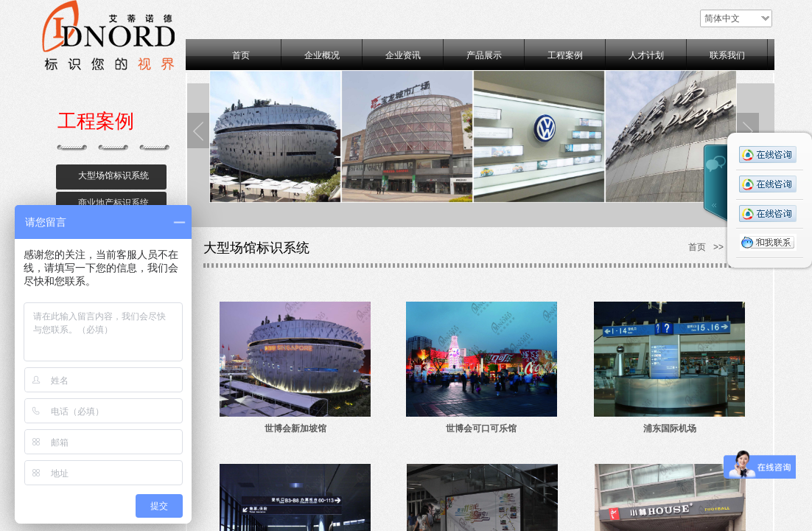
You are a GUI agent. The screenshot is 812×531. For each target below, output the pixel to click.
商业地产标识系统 (113, 203)
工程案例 (565, 55)
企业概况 (322, 55)
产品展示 (484, 55)
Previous (198, 131)
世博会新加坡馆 (295, 428)
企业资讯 (403, 55)
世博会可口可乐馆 (481, 428)
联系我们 (727, 55)
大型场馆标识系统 (113, 176)
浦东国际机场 (670, 428)
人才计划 (646, 55)
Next (748, 131)
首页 (241, 55)
